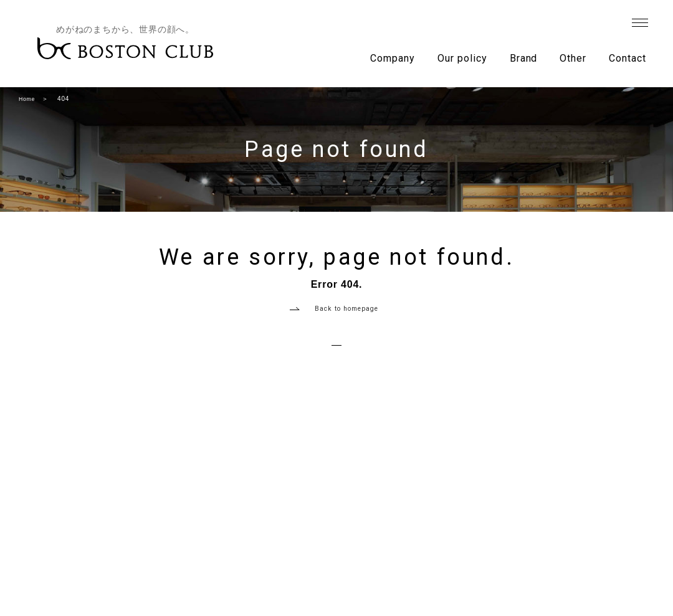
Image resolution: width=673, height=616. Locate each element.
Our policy (462, 58)
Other (573, 58)
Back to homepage (347, 316)
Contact (628, 58)
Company (393, 58)
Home (28, 99)
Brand (524, 58)
